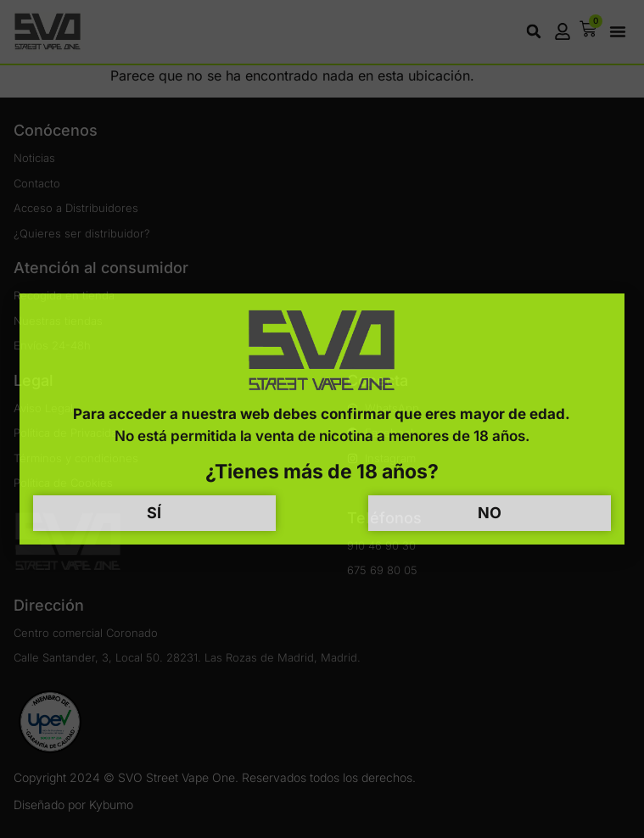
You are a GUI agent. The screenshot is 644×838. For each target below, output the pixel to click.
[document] (322, 419)
